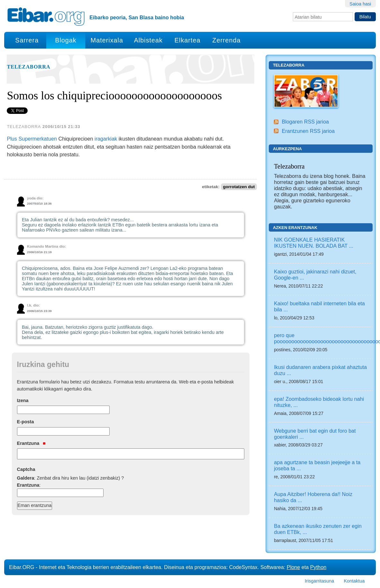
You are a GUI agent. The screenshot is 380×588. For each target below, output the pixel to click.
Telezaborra (28, 67)
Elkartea (188, 40)
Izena (23, 400)
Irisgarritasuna (319, 581)
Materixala (107, 40)
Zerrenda (226, 40)
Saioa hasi (360, 4)
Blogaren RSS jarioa (305, 122)
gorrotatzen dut (239, 187)
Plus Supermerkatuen (32, 139)
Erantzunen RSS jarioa (308, 131)
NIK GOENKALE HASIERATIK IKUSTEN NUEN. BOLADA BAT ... (314, 243)
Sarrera (27, 40)
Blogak (66, 40)
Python (318, 567)
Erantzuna (31, 443)
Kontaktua (354, 581)
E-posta (26, 422)
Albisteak (148, 40)
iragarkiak (106, 139)
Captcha (26, 469)
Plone (293, 567)
